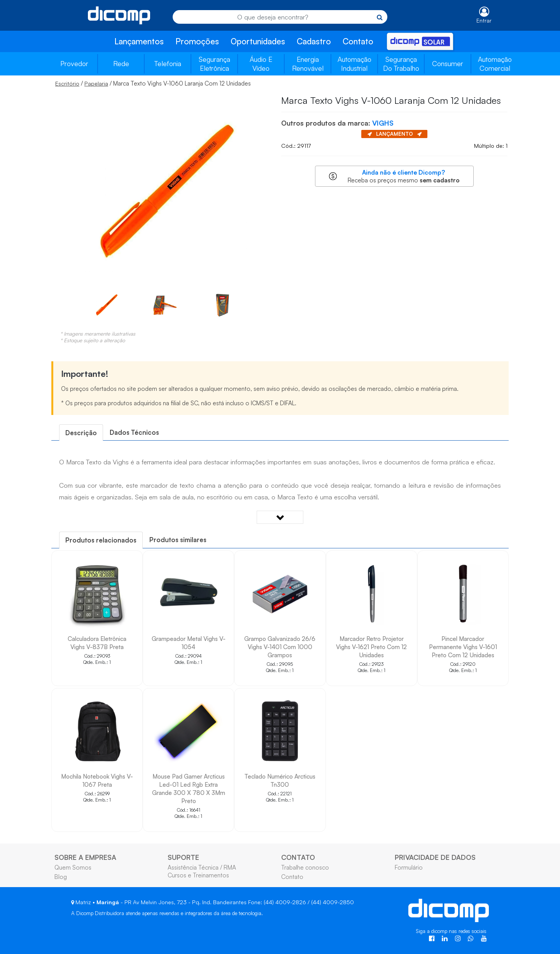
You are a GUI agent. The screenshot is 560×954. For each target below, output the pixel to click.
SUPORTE (183, 857)
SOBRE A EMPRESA (85, 857)
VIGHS (383, 123)
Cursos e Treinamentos (198, 875)
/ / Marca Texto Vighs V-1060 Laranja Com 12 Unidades (153, 83)
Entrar (484, 20)
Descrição (81, 433)
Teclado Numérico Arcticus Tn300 (280, 780)
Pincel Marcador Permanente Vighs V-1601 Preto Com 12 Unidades (463, 647)
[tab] (81, 433)
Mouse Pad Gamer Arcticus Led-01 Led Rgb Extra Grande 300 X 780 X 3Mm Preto (189, 789)
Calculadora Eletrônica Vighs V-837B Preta (97, 643)
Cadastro (314, 41)
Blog (61, 877)
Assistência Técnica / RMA (202, 867)
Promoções (197, 41)
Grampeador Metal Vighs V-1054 (189, 643)
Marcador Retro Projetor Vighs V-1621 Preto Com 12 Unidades (371, 647)
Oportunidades (258, 41)
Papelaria (96, 83)
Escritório (67, 83)
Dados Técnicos (134, 432)
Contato (358, 41)
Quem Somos (73, 867)
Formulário (409, 867)
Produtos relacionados (101, 540)
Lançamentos (139, 41)
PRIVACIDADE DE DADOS (435, 857)
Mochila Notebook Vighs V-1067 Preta (97, 780)
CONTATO (298, 857)
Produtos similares (178, 540)
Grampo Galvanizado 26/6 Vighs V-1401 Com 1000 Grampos (280, 647)
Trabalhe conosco (305, 867)
